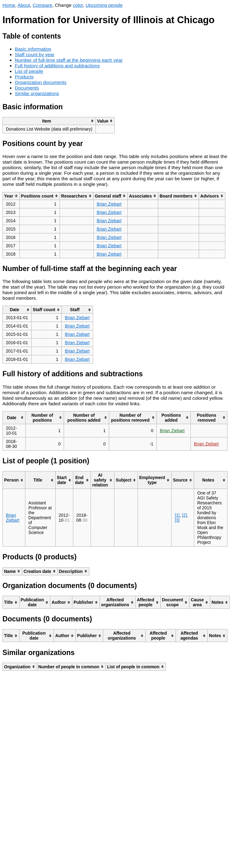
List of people (29, 71)
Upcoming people (104, 5)
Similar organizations (37, 93)
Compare (43, 5)
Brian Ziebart (109, 204)
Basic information (33, 49)
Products (24, 77)
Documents (27, 88)
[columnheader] (49, 121)
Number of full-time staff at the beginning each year (69, 60)
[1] (177, 515)
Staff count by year (35, 54)
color (78, 5)
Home (9, 5)
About (24, 5)
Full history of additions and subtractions (57, 66)
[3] (177, 520)
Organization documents (41, 82)
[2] (185, 515)
